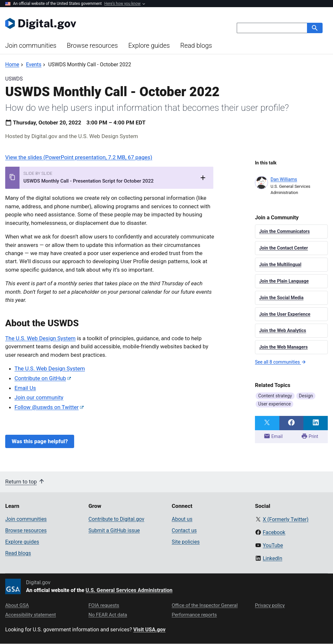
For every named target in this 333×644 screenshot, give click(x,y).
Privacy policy (270, 605)
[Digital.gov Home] (86, 23)
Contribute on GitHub (40, 378)
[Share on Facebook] (292, 423)
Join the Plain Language (284, 281)
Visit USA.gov (149, 630)
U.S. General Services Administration (129, 590)
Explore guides (149, 45)
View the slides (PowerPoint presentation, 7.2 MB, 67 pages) (79, 157)
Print (310, 436)
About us (182, 519)
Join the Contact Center (284, 248)
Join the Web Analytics (283, 330)
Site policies (186, 542)
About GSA (17, 605)
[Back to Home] (12, 64)
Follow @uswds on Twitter (47, 407)
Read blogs (196, 45)
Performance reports (194, 615)
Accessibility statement (31, 615)
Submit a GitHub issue (114, 530)
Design (306, 396)
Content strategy (275, 396)
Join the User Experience (285, 314)
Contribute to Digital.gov (116, 519)
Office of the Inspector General (205, 605)
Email (273, 436)
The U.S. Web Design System (40, 338)
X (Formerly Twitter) (286, 519)
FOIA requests (104, 605)
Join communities (31, 45)
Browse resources (92, 45)
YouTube (273, 545)
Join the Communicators (285, 231)
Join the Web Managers (283, 347)
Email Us (25, 388)
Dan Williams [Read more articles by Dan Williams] (284, 179)
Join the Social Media (281, 298)
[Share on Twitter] (267, 423)
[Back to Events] (34, 64)
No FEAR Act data (108, 615)
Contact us (184, 530)
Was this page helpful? (40, 441)
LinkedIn (273, 558)
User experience (274, 404)
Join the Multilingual (280, 264)
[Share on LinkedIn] (316, 423)
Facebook (274, 532)
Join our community (39, 397)
